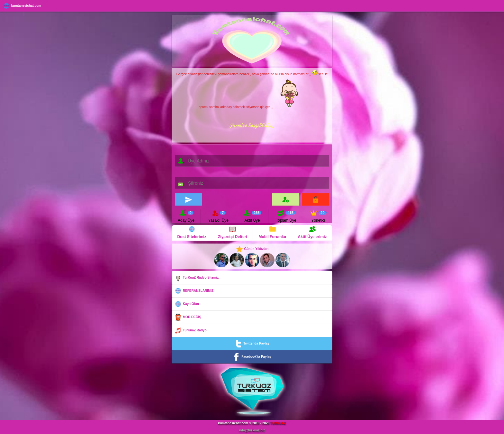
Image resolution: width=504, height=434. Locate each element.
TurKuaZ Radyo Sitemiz (196, 278)
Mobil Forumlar (272, 232)
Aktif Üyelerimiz (312, 232)
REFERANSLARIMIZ (194, 291)
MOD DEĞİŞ (188, 317)
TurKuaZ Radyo (190, 330)
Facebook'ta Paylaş (252, 357)
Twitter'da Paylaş (252, 344)
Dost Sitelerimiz (192, 232)
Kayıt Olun (187, 304)
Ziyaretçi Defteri (233, 232)
